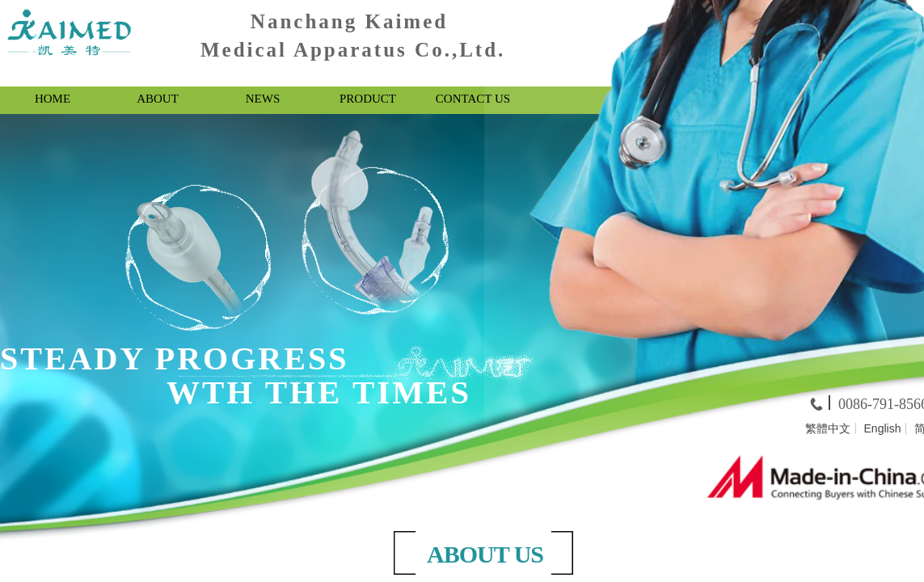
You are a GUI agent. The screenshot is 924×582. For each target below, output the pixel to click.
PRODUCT (368, 99)
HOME (53, 99)
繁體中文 (828, 428)
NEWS (263, 99)
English (883, 428)
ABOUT (158, 99)
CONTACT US (473, 99)
